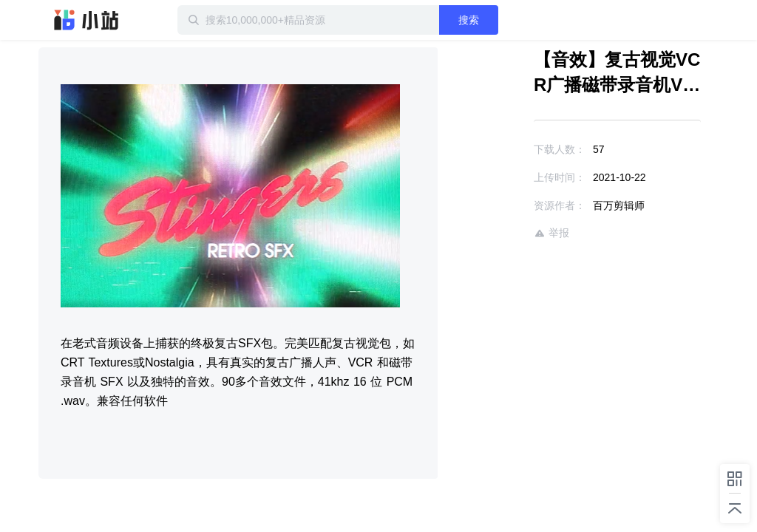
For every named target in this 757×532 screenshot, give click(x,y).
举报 (551, 233)
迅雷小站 (86, 20)
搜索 (469, 20)
